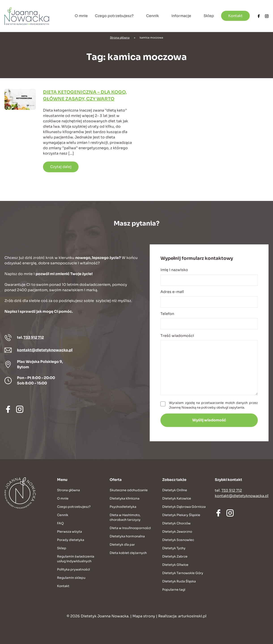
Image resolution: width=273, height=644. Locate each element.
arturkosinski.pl (192, 616)
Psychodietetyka (123, 507)
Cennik (152, 16)
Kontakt (235, 16)
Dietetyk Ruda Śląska (179, 581)
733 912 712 (34, 337)
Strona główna (120, 38)
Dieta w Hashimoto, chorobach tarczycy (125, 517)
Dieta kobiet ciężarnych (128, 553)
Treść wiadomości (209, 364)
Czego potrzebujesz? (114, 16)
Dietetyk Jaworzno (177, 532)
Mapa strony (144, 616)
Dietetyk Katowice (177, 498)
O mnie (81, 16)
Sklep (209, 16)
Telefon (209, 320)
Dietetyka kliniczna (125, 498)
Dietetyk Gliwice (175, 565)
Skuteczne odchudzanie (129, 490)
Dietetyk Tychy (174, 548)
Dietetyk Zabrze (175, 556)
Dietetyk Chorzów (176, 523)
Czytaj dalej (61, 167)
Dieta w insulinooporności (130, 528)
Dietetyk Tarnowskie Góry (183, 573)
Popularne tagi (174, 590)
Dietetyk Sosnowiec (178, 540)
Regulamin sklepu (71, 578)
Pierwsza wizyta (69, 532)
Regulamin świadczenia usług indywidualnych (76, 559)
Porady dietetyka (71, 540)
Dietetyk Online (175, 490)
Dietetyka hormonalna (127, 536)
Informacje (181, 16)
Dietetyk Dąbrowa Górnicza (184, 507)
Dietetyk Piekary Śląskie (181, 515)
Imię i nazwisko (209, 277)
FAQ (60, 523)
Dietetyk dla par (122, 545)
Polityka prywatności (74, 569)
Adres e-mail (209, 298)
